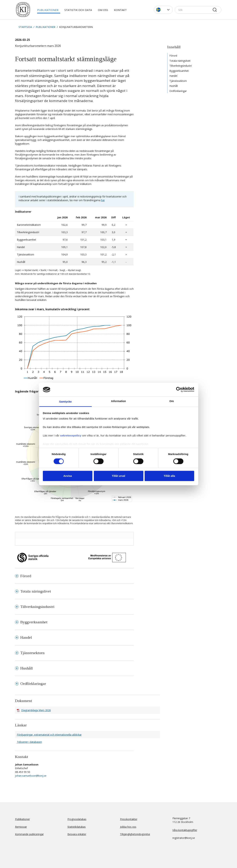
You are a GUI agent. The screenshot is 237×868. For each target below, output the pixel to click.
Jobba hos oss (128, 827)
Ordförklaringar (178, 91)
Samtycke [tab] (65, 402)
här (103, 200)
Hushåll (174, 86)
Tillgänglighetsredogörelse (135, 834)
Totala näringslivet (180, 61)
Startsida (25, 27)
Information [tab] (119, 401)
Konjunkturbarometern (76, 27)
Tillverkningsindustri (181, 66)
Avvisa (68, 476)
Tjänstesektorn (178, 81)
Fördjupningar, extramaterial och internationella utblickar (49, 735)
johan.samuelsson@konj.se (31, 776)
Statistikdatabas (77, 827)
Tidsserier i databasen (29, 742)
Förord (173, 56)
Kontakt (120, 10)
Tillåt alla (169, 476)
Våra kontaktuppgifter (185, 830)
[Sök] (198, 10)
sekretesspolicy (71, 436)
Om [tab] (172, 401)
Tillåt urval (118, 476)
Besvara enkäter (77, 834)
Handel (173, 76)
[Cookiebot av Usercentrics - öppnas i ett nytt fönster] (179, 390)
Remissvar (21, 827)
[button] (163, 10)
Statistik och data (78, 10)
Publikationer (48, 10)
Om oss (103, 10)
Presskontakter (129, 819)
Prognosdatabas (77, 819)
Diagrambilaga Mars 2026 (36, 710)
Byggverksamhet (179, 71)
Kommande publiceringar (29, 834)
